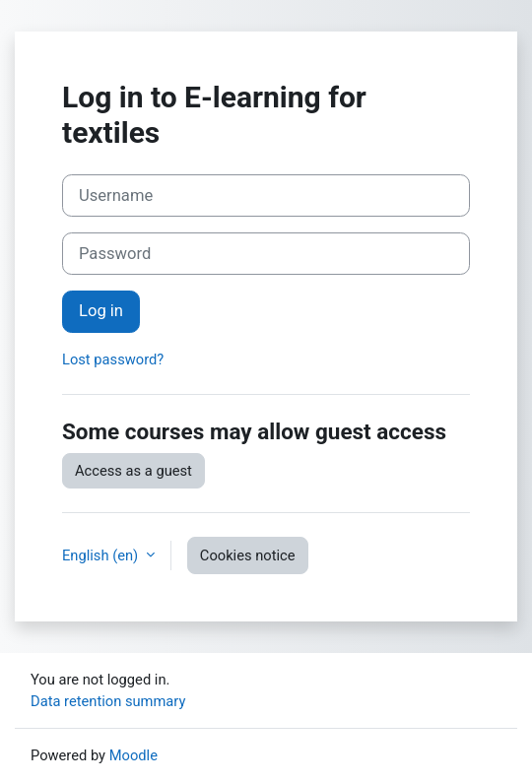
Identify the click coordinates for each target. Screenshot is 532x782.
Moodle (133, 755)
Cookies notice (248, 555)
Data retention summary (108, 701)
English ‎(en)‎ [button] (102, 555)
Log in (101, 311)
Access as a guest (133, 471)
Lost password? (113, 359)
